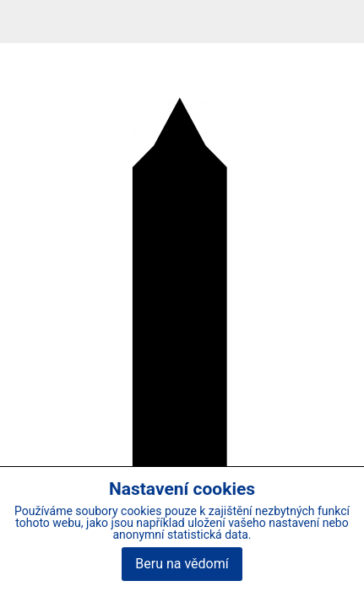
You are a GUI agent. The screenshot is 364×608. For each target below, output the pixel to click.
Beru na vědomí (182, 564)
